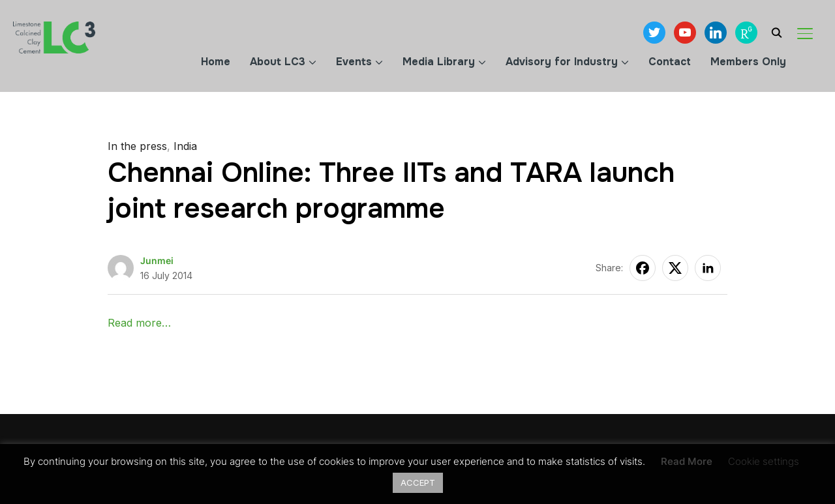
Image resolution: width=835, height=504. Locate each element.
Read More (687, 461)
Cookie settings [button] (764, 461)
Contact (670, 62)
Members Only (748, 62)
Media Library (439, 62)
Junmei (157, 260)
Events (354, 62)
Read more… (139, 323)
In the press (137, 146)
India (185, 146)
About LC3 (278, 62)
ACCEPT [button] (418, 482)
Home (216, 62)
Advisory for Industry (562, 62)
